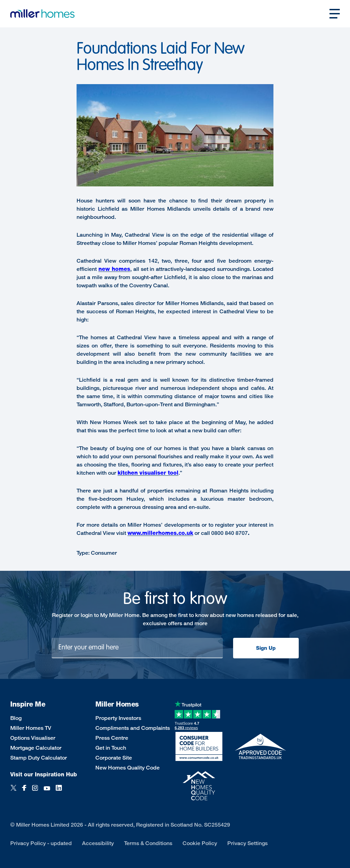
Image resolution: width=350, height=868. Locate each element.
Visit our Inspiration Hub (44, 774)
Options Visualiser (33, 738)
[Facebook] (24, 792)
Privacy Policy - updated (41, 843)
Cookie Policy (200, 843)
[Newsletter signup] (137, 648)
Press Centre (112, 738)
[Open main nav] (335, 14)
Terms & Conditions (148, 843)
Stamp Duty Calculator (39, 758)
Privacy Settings (247, 843)
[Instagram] (35, 792)
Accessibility (98, 843)
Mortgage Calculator (36, 748)
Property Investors (118, 718)
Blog (16, 718)
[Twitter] (14, 792)
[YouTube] (47, 792)
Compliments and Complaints (133, 728)
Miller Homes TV (31, 728)
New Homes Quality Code (127, 768)
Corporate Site (114, 758)
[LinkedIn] (59, 792)
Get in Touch (111, 748)
